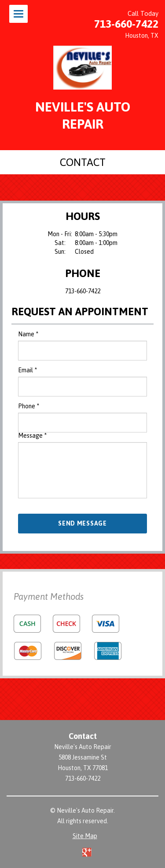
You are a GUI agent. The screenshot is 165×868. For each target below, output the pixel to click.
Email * (27, 370)
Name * (28, 334)
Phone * (29, 406)
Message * (32, 436)
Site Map (85, 836)
